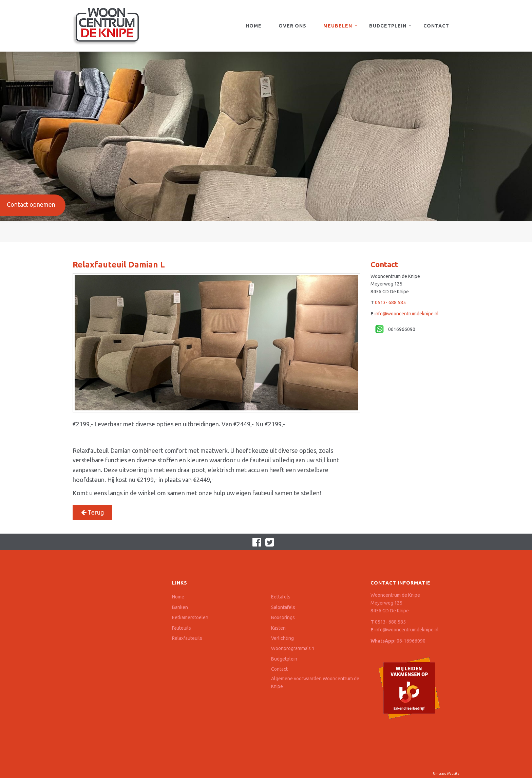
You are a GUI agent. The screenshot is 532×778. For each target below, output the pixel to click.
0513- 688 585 (390, 302)
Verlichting (282, 638)
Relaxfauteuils (187, 638)
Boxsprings (283, 617)
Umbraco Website (446, 774)
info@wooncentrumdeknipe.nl (407, 314)
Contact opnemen (31, 204)
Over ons (292, 26)
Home (254, 26)
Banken (180, 607)
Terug (92, 512)
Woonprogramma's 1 (293, 648)
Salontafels (283, 607)
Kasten (278, 628)
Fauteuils (182, 628)
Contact (436, 26)
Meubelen (338, 26)
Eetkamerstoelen (190, 617)
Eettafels (281, 597)
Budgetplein (388, 26)
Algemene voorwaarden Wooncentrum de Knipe (315, 682)
